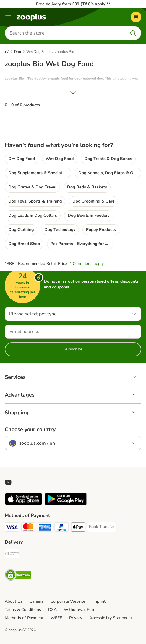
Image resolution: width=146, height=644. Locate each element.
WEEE (56, 618)
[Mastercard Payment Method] (28, 528)
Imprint (99, 601)
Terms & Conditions (23, 610)
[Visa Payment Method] (12, 528)
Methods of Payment (24, 618)
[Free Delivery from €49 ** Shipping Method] (12, 555)
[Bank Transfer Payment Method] (102, 527)
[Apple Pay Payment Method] (78, 528)
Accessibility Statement (111, 618)
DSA (52, 610)
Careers (36, 601)
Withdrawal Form (80, 610)
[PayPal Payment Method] (61, 528)
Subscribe (73, 349)
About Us (14, 601)
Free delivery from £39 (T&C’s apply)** (73, 4)
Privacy (76, 618)
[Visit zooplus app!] (23, 504)
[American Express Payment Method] (45, 528)
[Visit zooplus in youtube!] (8, 482)
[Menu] (8, 17)
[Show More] (73, 92)
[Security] (18, 576)
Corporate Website (68, 601)
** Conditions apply (86, 264)
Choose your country (30, 429)
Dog (18, 52)
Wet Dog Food (38, 52)
